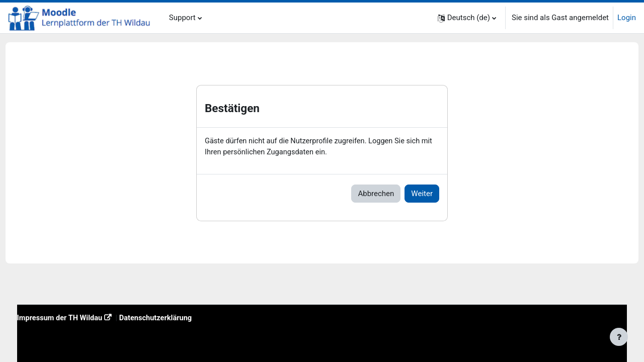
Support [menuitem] (182, 18)
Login (627, 18)
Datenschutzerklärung (178, 318)
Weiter (422, 194)
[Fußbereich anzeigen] (619, 337)
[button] (467, 18)
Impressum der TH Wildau (80, 318)
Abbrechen (376, 194)
